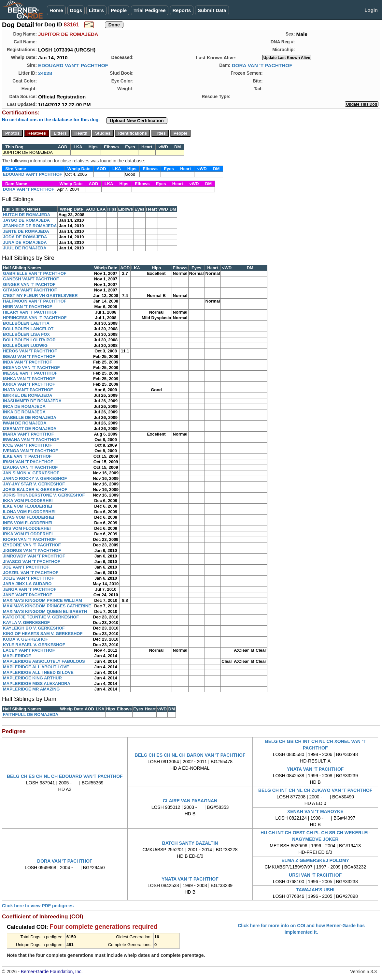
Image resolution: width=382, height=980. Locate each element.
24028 (45, 73)
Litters (96, 10)
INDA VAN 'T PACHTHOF (28, 362)
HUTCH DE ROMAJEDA (27, 215)
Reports (182, 10)
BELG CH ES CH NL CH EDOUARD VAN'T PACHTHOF (65, 776)
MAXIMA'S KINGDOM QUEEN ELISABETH (45, 611)
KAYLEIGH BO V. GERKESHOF (34, 628)
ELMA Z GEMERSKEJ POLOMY (315, 860)
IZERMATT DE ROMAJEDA (30, 429)
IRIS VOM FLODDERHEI (27, 528)
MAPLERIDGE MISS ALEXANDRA (37, 683)
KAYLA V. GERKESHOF (26, 623)
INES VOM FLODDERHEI (28, 523)
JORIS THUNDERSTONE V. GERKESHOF (44, 495)
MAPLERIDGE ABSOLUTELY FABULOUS (44, 661)
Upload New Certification (137, 121)
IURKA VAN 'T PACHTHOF (29, 384)
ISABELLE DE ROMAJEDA (30, 417)
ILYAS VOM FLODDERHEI (28, 517)
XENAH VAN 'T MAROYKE (315, 811)
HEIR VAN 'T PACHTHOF (28, 307)
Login (371, 10)
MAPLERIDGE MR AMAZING (31, 689)
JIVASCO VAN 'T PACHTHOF (32, 562)
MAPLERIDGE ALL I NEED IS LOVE (38, 672)
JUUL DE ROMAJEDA (25, 248)
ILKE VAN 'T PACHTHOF (27, 456)
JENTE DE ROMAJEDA (26, 231)
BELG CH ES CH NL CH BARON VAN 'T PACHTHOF (190, 755)
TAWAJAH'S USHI (315, 890)
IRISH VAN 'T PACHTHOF (28, 462)
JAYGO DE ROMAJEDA (26, 220)
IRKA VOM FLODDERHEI (28, 534)
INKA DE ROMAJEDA (24, 412)
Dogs (76, 10)
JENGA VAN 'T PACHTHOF (30, 589)
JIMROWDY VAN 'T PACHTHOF (34, 556)
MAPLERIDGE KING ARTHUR (32, 678)
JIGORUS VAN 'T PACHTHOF (32, 550)
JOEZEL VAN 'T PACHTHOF (31, 573)
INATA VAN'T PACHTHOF (28, 390)
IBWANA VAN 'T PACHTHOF (31, 440)
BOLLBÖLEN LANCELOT (28, 329)
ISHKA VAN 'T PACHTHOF (29, 379)
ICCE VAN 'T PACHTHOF (28, 445)
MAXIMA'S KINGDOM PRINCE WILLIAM (42, 600)
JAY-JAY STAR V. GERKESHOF (34, 484)
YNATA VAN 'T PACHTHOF (315, 769)
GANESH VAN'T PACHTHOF (31, 279)
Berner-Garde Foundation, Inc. (52, 972)
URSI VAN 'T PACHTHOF (315, 875)
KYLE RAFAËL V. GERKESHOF (34, 645)
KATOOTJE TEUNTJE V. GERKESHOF (41, 617)
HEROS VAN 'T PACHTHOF (30, 351)
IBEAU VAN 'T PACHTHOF (29, 356)
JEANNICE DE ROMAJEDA (30, 226)
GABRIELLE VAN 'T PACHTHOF (35, 273)
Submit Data (212, 10)
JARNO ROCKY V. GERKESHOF (35, 478)
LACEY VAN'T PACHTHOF (29, 650)
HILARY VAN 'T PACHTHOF (30, 312)
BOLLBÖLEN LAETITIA (26, 323)
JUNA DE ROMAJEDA (25, 242)
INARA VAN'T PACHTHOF (28, 434)
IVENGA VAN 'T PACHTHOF (30, 451)
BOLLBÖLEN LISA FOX (26, 334)
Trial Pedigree (149, 10)
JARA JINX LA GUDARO (27, 584)
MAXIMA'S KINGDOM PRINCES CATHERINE (47, 606)
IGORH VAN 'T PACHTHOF (29, 539)
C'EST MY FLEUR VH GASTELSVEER (40, 296)
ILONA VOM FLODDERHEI (29, 512)
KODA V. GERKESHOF (25, 639)
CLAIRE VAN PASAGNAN (190, 801)
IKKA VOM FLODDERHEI (28, 501)
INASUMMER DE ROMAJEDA (32, 401)
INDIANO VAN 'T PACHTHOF (31, 368)
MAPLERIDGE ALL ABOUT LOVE (36, 667)
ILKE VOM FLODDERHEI (28, 506)
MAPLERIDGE (17, 656)
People (119, 10)
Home (56, 10)
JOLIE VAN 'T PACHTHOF (28, 578)
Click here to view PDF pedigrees (38, 906)
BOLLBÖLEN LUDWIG (25, 345)
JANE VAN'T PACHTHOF (28, 595)
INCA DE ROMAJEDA (24, 406)
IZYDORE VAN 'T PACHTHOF (32, 545)
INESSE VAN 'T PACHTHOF (30, 373)
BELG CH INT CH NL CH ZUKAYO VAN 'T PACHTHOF (315, 790)
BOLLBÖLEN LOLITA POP (29, 340)
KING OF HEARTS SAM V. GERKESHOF (43, 634)
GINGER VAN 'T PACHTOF (29, 284)
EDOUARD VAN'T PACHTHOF (73, 65)
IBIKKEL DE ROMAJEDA (28, 395)
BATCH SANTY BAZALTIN (190, 843)
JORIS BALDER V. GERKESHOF (35, 490)
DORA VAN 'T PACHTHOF (262, 65)
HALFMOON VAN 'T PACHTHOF (35, 301)
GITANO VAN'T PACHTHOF (30, 290)
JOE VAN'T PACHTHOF (26, 567)
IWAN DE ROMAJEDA (25, 423)
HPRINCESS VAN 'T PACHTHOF (35, 318)
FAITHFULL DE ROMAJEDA (31, 714)
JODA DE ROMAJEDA (25, 237)
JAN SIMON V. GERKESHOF (31, 473)
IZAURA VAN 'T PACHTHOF (30, 467)
